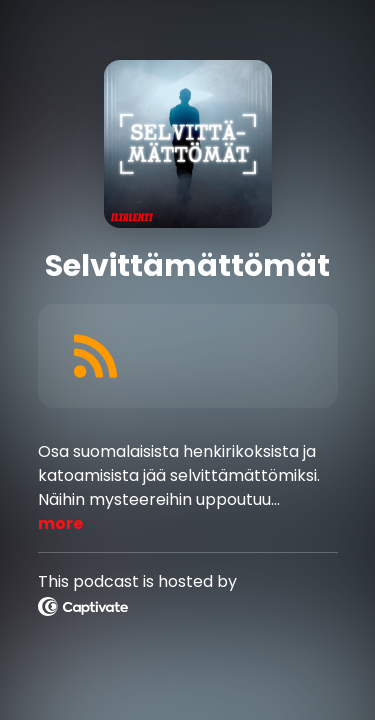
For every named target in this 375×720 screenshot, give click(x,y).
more (60, 523)
